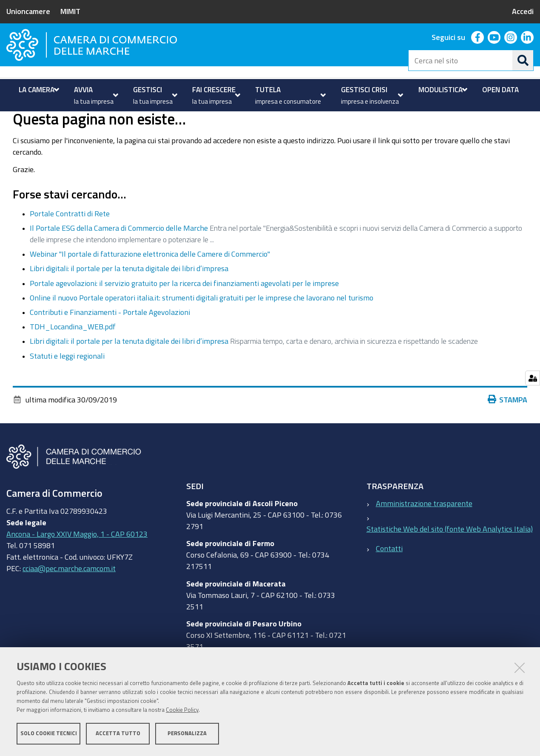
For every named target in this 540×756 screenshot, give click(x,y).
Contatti (389, 582)
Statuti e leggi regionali (67, 389)
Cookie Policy (182, 710)
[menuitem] (38, 90)
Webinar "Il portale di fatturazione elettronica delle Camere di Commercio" (150, 288)
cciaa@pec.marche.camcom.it (69, 602)
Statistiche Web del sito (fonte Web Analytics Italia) (450, 562)
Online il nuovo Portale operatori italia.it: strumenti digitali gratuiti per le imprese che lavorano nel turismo (202, 331)
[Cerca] (523, 60)
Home (12, 120)
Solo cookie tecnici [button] (49, 734)
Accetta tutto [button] (118, 734)
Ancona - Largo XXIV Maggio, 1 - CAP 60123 (77, 568)
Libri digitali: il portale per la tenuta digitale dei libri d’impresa (129, 302)
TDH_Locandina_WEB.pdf (73, 360)
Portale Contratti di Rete (70, 247)
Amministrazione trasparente (424, 537)
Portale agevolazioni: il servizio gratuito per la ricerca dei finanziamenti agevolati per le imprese (184, 317)
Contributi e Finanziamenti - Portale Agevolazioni (110, 345)
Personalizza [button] (187, 734)
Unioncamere (28, 11)
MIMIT (70, 11)
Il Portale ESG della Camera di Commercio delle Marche (119, 262)
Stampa (508, 433)
